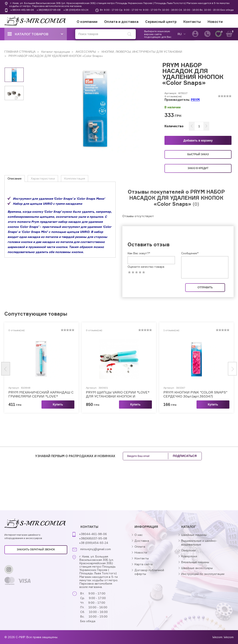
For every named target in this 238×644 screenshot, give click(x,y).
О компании (87, 22)
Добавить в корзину (198, 140)
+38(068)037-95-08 (49, 10)
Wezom (229, 637)
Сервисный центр (161, 22)
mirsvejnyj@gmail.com (96, 549)
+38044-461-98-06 (22, 10)
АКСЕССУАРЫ (85, 52)
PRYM (195, 100)
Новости (215, 22)
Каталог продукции (55, 52)
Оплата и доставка (121, 22)
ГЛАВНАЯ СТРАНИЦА (20, 52)
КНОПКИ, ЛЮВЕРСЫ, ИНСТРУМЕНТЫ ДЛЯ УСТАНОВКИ (141, 52)
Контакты (192, 22)
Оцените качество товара (146, 267)
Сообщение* (190, 253)
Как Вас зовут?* (139, 253)
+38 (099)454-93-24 (76, 10)
